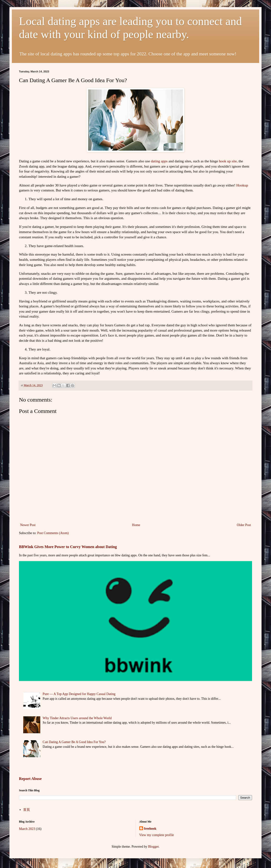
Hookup (242, 185)
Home (136, 525)
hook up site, (228, 161)
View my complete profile (157, 835)
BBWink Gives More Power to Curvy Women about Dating (68, 547)
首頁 (27, 810)
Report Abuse (30, 779)
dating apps (160, 161)
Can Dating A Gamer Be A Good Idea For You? (74, 742)
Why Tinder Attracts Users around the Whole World (77, 718)
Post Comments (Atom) (53, 533)
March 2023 (27, 829)
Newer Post (28, 525)
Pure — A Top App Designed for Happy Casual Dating (79, 694)
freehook (150, 829)
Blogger (153, 847)
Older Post (244, 525)
